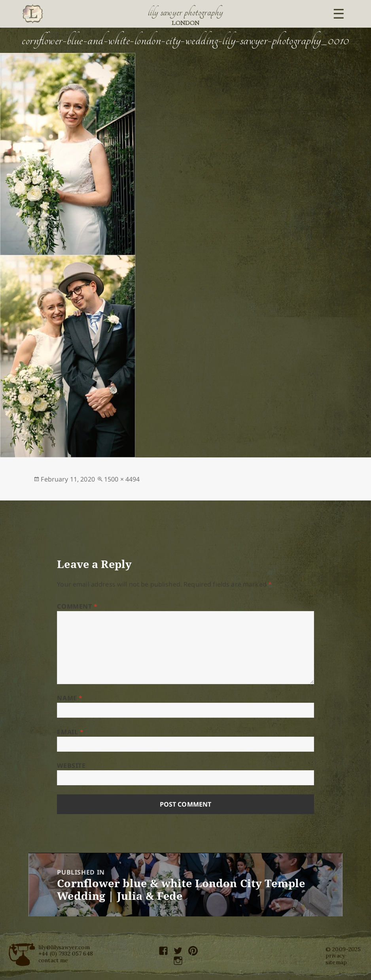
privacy (335, 956)
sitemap (336, 962)
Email (70, 732)
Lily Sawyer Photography (185, 12)
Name (70, 698)
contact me (53, 960)
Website (71, 766)
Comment (77, 606)
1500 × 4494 (122, 479)
